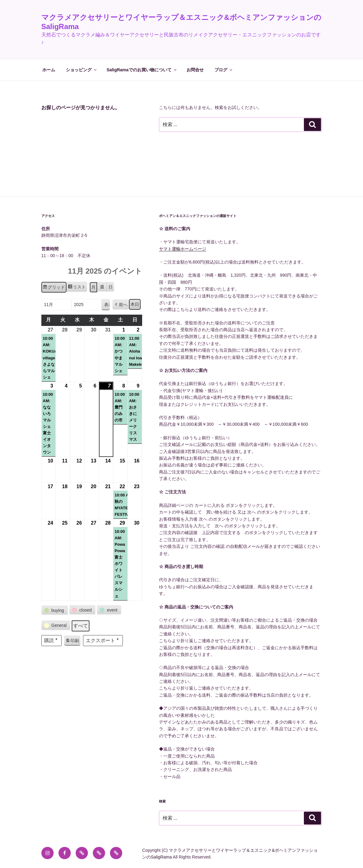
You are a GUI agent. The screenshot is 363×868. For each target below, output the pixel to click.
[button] (121, 305)
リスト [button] (77, 288)
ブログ (224, 70)
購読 (51, 640)
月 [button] (93, 287)
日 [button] (111, 287)
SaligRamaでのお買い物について (142, 70)
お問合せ (195, 70)
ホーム (49, 70)
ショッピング (82, 70)
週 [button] (102, 287)
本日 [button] (135, 304)
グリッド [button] (54, 288)
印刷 (72, 642)
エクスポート (103, 640)
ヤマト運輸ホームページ (183, 249)
